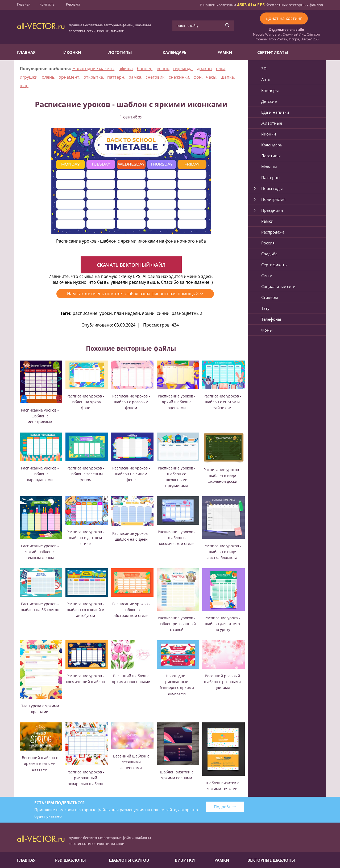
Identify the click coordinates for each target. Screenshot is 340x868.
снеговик (155, 77)
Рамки (225, 52)
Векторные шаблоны (271, 860)
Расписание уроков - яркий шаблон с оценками (177, 402)
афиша (126, 69)
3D (264, 69)
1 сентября (131, 117)
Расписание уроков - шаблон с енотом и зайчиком (222, 402)
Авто (266, 79)
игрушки (29, 77)
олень (48, 77)
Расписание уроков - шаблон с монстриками (40, 416)
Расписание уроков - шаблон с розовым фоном (131, 402)
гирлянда (183, 69)
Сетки (267, 276)
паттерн (116, 77)
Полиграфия (273, 199)
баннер (145, 69)
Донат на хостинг (284, 18)
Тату (265, 308)
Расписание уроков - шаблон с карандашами (40, 474)
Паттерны (271, 177)
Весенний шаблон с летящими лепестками (131, 762)
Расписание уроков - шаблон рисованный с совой (177, 624)
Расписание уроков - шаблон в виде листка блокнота (222, 552)
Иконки (72, 52)
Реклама (73, 4)
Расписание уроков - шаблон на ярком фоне (85, 402)
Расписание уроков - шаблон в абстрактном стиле (131, 610)
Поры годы (272, 188)
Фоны (267, 330)
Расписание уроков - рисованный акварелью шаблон (85, 778)
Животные (272, 123)
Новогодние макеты (93, 69)
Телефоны (271, 319)
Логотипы (120, 52)
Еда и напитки (275, 112)
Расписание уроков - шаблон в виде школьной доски (222, 475)
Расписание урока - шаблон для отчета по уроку (222, 624)
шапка (227, 77)
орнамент (69, 77)
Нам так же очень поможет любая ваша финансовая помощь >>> (135, 294)
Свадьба (269, 254)
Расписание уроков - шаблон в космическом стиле (177, 538)
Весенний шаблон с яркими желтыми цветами (40, 763)
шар (24, 86)
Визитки (185, 860)
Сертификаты (273, 52)
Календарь (175, 52)
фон (198, 77)
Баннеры (270, 90)
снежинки (179, 77)
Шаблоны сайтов (129, 860)
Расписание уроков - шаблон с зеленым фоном (85, 474)
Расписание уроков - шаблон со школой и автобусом (85, 610)
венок (163, 69)
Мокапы (269, 167)
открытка (93, 77)
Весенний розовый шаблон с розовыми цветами (222, 682)
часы (211, 77)
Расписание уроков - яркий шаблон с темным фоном (40, 552)
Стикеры (270, 297)
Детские (269, 101)
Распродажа (273, 232)
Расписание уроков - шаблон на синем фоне (131, 474)
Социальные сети (278, 286)
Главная (24, 4)
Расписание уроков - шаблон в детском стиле (85, 538)
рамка (135, 77)
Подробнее (225, 807)
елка (221, 69)
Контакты (47, 4)
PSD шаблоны (71, 860)
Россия (268, 243)
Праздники (272, 210)
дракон (204, 69)
